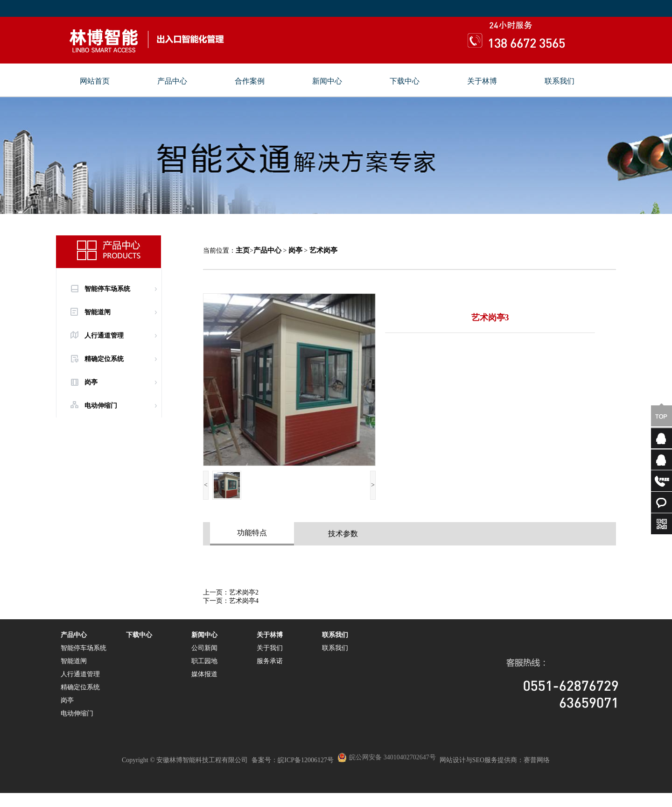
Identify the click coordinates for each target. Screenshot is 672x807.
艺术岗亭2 (244, 592)
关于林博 (482, 81)
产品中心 (172, 81)
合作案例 (250, 81)
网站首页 (95, 81)
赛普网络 (537, 760)
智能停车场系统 (107, 289)
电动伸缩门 (101, 406)
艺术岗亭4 (244, 601)
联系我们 (560, 81)
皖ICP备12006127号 (306, 760)
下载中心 (405, 81)
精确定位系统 (104, 359)
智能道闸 (98, 312)
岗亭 (91, 382)
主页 (243, 250)
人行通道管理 (104, 336)
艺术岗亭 (323, 250)
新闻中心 (327, 81)
